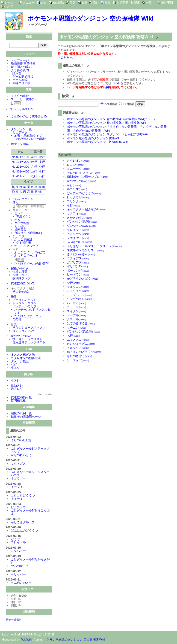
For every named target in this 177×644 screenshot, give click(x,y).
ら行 (42, 172)
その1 (16, 292)
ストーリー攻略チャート (27, 100)
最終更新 (167, 3)
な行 (34, 177)
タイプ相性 (22, 224)
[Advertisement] (96, 396)
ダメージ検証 (20, 362)
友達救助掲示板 (21, 398)
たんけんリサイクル (28, 316)
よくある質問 (20, 71)
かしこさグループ (26, 246)
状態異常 (20, 230)
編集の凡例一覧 (21, 414)
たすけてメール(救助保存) (32, 264)
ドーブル (76, 315)
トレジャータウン (24, 304)
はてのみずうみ (81, 323)
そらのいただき (21, 440)
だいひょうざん (81, 344)
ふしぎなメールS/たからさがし (30, 561)
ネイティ (17, 499)
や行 (42, 167)
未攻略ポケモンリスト (85, 250)
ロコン (75, 165)
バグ (14, 365)
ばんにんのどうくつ (24, 531)
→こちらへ (65, 58)
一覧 (149, 3)
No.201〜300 (21, 167)
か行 (34, 162)
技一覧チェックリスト (27, 340)
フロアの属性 (37, 139)
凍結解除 (58, 3)
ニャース (76, 307)
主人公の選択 (20, 96)
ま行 (42, 162)
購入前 (17, 74)
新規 (137, 3)
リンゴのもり (79, 299)
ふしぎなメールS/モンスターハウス (30, 474)
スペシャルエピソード (25, 110)
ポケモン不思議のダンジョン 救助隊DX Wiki (98, 142)
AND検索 (109, 104)
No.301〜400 (21, 172)
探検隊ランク (21, 279)
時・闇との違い (21, 67)
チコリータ (78, 234)
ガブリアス (78, 262)
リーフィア (78, 360)
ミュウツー (18, 479)
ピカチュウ (18, 508)
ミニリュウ (78, 291)
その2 (25, 292)
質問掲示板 (18, 401)
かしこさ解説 (23, 240)
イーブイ (17, 487)
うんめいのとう (21, 583)
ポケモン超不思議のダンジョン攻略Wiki (94, 138)
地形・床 (20, 136)
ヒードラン (78, 274)
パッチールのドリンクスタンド (32, 312)
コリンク (76, 201)
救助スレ (17, 386)
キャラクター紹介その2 (86, 209)
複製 (108, 3)
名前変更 (122, 3)
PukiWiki (26, 640)
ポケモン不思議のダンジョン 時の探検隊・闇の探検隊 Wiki (106, 123)
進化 (15, 203)
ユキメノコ (78, 340)
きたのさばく (79, 356)
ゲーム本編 (20, 80)
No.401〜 (18, 177)
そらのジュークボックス (29, 328)
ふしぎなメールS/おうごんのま (30, 512)
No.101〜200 (21, 162)
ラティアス (78, 258)
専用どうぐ (24, 217)
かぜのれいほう (21, 455)
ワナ (17, 139)
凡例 (106, 87)
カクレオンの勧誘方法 (26, 358)
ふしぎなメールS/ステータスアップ (30, 451)
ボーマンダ (78, 271)
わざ (17, 220)
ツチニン (76, 328)
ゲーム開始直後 (23, 77)
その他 (17, 320)
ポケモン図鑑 (20, 144)
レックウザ (78, 197)
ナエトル (76, 319)
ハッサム (76, 303)
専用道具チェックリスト (29, 343)
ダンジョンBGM (23, 331)
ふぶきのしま (79, 242)
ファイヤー (78, 238)
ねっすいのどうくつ (84, 352)
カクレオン (78, 161)
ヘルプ (9, 7)
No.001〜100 (21, 157)
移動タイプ (34, 136)
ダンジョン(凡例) (82, 222)
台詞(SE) (36, 233)
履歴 (84, 3)
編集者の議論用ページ (26, 417)
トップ (9, 3)
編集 (43, 3)
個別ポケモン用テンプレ (87, 177)
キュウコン (78, 287)
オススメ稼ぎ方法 (23, 355)
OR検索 (126, 104)
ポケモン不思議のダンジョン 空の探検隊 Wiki (91, 18)
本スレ (15, 381)
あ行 (34, 157)
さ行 (34, 167)
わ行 (42, 177)
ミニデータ (20, 133)
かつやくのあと (21, 336)
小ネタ (15, 368)
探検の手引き (20, 269)
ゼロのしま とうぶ (83, 173)
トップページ (20, 61)
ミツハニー (18, 551)
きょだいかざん (81, 254)
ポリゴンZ (77, 266)
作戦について (21, 275)
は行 (42, 157)
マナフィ (76, 213)
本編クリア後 (21, 83)
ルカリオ (77, 189)
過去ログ (17, 389)
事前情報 (29, 64)
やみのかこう (20, 566)
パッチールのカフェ (26, 307)
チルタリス (78, 348)
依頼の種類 (20, 272)
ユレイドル (18, 543)
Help (117, 83)
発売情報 (17, 64)
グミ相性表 (24, 243)
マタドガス (18, 464)
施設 (14, 297)
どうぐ (19, 214)
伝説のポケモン (23, 199)
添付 (96, 3)
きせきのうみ (79, 218)
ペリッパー (18, 575)
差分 (73, 3)
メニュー (29, 3)
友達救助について (23, 284)
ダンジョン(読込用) (83, 331)
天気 (24, 139)
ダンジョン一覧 (21, 130)
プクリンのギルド (24, 300)
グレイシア (78, 230)
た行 (34, 172)
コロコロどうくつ (23, 496)
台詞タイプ (22, 233)
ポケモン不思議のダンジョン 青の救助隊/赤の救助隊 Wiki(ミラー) (111, 119)
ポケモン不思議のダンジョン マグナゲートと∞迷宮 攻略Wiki (107, 134)
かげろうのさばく (82, 279)
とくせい (20, 227)
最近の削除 (13, 620)
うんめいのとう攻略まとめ (29, 117)
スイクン (76, 311)
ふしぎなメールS (26, 256)
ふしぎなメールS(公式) (30, 253)
